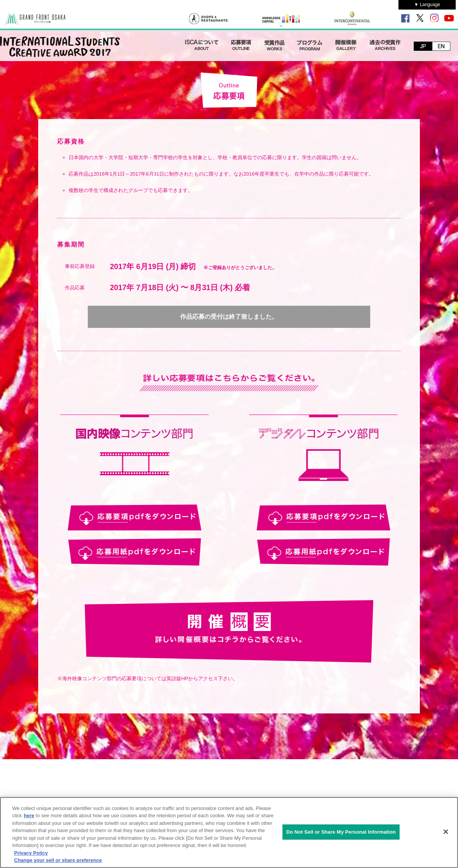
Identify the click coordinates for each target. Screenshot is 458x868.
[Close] (446, 832)
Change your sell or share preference (58, 860)
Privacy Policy (31, 853)
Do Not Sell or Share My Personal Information (341, 832)
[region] (229, 833)
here (29, 816)
